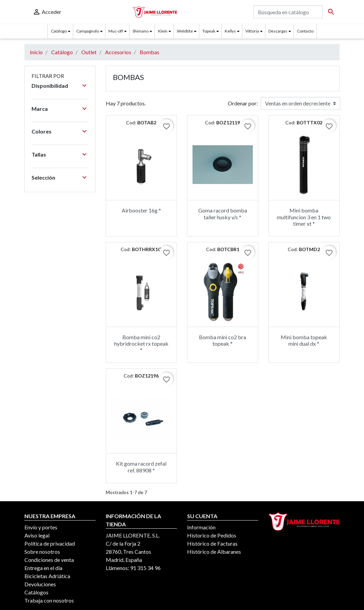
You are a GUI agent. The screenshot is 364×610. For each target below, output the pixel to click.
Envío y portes (41, 527)
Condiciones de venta (49, 560)
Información (201, 527)
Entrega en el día (43, 568)
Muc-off (116, 31)
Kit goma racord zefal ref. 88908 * (141, 467)
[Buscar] (288, 12)
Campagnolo (88, 31)
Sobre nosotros (42, 552)
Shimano (140, 31)
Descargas (278, 31)
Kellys (230, 31)
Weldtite (185, 31)
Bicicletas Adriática (47, 576)
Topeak (209, 31)
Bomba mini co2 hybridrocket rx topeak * (141, 343)
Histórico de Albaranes (214, 552)
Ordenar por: (243, 103)
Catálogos (36, 592)
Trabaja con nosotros (49, 600)
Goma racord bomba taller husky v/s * (223, 213)
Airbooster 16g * (141, 210)
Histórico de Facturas (212, 543)
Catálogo (59, 31)
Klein (163, 31)
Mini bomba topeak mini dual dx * (304, 340)
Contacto (305, 31)
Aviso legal (37, 535)
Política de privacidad (50, 543)
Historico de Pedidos (212, 535)
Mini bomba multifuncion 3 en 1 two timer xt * (304, 217)
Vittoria (252, 31)
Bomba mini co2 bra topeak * (223, 340)
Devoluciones (40, 584)
